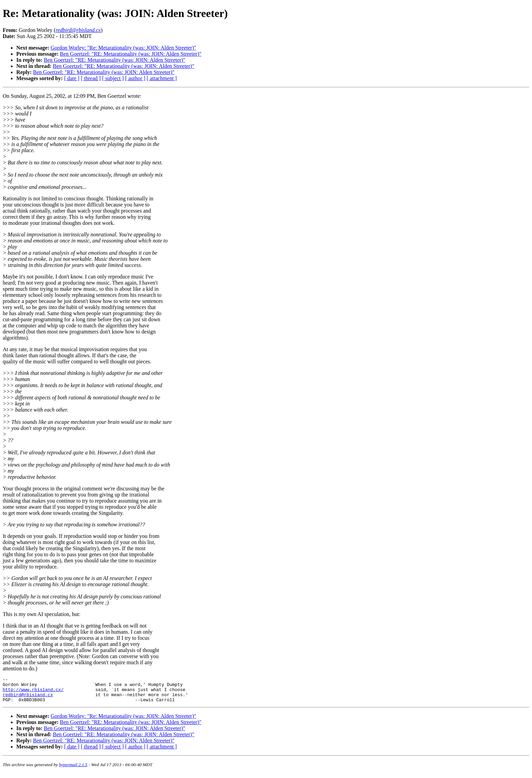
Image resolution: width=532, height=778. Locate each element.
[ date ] (72, 78)
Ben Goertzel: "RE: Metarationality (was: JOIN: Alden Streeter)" (131, 54)
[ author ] (135, 78)
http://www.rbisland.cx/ (33, 692)
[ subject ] (113, 78)
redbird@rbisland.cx (28, 699)
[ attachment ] (162, 78)
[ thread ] (91, 78)
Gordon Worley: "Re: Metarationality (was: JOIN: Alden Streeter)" (123, 48)
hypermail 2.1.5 (73, 770)
